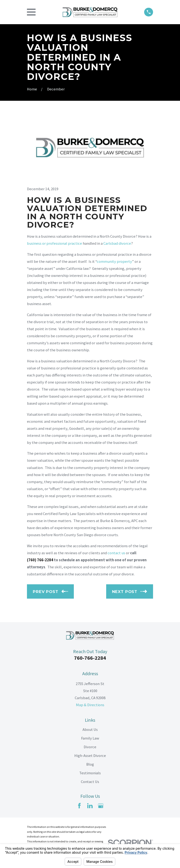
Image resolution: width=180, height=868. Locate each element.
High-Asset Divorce (90, 756)
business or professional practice (54, 243)
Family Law (90, 738)
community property (114, 262)
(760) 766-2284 (40, 560)
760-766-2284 (90, 658)
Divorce (90, 747)
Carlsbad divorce (117, 243)
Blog (90, 764)
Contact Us (90, 782)
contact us (116, 553)
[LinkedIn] (90, 806)
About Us (90, 730)
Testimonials (90, 773)
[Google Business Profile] (101, 806)
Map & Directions (90, 705)
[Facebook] (79, 806)
